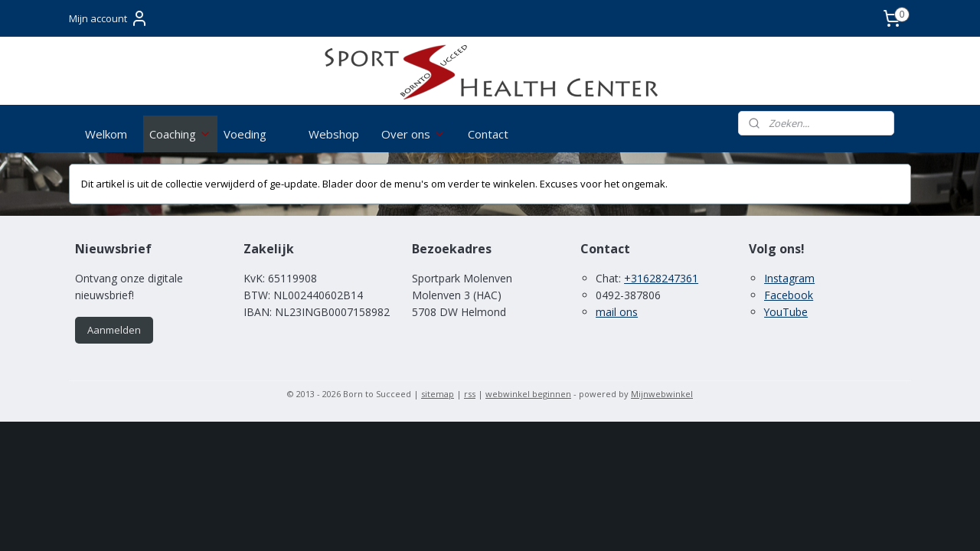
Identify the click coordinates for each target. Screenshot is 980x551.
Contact (488, 134)
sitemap (438, 394)
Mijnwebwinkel (662, 394)
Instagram (789, 278)
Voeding (245, 134)
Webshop (334, 134)
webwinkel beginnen (528, 394)
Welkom (106, 134)
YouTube (786, 312)
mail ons (617, 312)
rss (470, 394)
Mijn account (109, 18)
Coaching (180, 134)
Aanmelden (114, 330)
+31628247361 (661, 278)
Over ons (413, 134)
